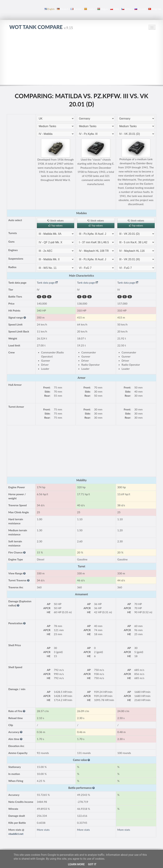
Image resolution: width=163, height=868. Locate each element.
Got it (92, 864)
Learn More (76, 864)
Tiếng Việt (155, 9)
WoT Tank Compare (41, 27)
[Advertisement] (81, 59)
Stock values (55, 221)
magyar (103, 9)
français (76, 9)
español (90, 9)
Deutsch (63, 9)
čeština (127, 9)
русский (140, 9)
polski (115, 9)
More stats (43, 830)
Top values (56, 226)
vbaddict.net (16, 834)
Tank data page (47, 282)
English (49, 9)
